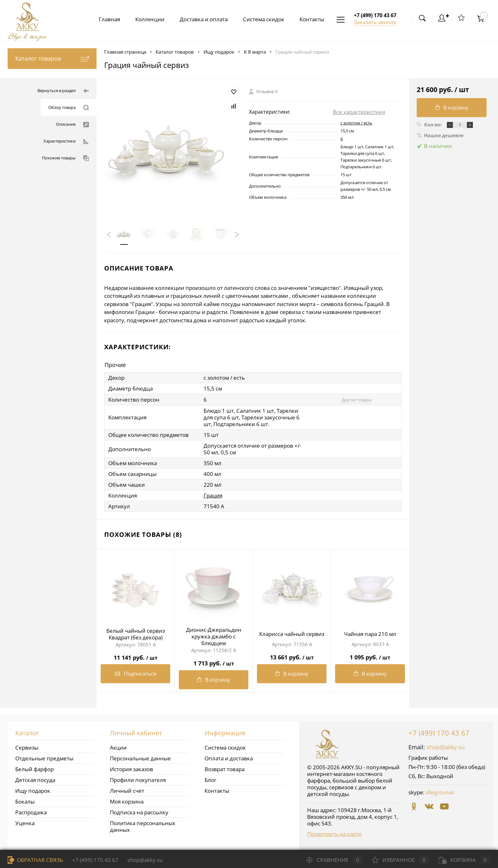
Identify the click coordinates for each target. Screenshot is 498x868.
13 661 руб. (292, 655)
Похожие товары (65, 158)
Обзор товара (69, 108)
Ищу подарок (33, 791)
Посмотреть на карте (334, 834)
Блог (210, 780)
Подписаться (136, 674)
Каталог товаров (52, 59)
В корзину (214, 680)
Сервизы (27, 748)
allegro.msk (440, 792)
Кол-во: (434, 124)
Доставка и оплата (200, 19)
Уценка (25, 823)
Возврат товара (225, 769)
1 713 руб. (214, 661)
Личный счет (127, 791)
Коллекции (145, 19)
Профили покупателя (138, 780)
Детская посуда (35, 780)
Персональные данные (140, 758)
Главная (103, 19)
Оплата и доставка (229, 758)
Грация (213, 495)
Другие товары (357, 400)
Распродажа (31, 812)
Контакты (311, 19)
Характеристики (66, 141)
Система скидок (261, 19)
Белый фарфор (34, 769)
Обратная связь (35, 860)
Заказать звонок (375, 22)
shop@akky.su (446, 747)
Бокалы (25, 801)
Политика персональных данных (143, 826)
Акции (118, 748)
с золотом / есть (356, 123)
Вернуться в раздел (63, 91)
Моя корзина (127, 801)
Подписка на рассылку (139, 812)
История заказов (131, 769)
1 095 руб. (370, 655)
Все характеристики (359, 112)
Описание (72, 124)
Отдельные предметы (44, 758)
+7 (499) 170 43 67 (439, 733)
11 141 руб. (135, 655)
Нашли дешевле (440, 135)
